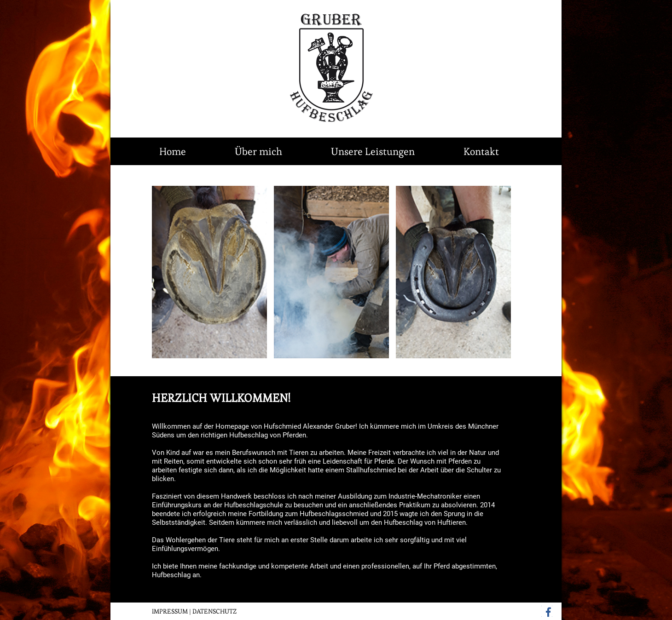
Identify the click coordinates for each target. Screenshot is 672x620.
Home (173, 151)
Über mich (258, 151)
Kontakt (481, 151)
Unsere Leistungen (373, 151)
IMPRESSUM (170, 611)
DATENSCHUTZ (214, 611)
